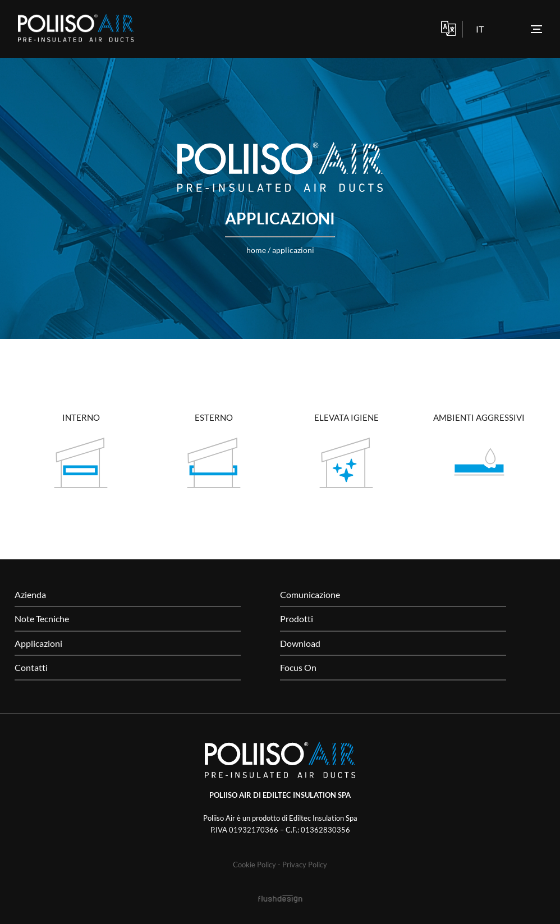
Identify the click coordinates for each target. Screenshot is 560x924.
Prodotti (297, 619)
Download (300, 643)
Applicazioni (293, 250)
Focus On (298, 667)
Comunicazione (310, 594)
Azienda (30, 594)
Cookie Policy (254, 865)
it (480, 29)
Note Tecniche (42, 619)
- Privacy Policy (302, 865)
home (256, 250)
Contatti (31, 667)
